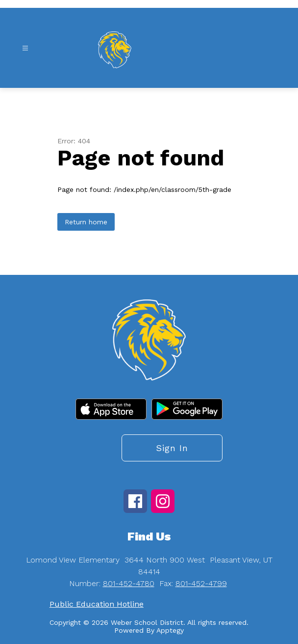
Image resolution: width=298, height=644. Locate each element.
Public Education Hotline (97, 604)
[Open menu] (25, 48)
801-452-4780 (129, 583)
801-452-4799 (201, 583)
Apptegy (170, 630)
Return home (86, 222)
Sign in (172, 448)
